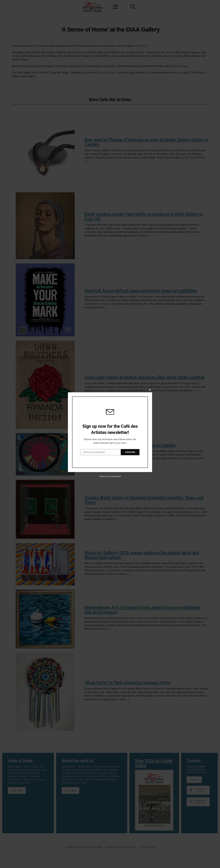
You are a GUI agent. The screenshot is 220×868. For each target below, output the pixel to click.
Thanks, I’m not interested (110, 477)
